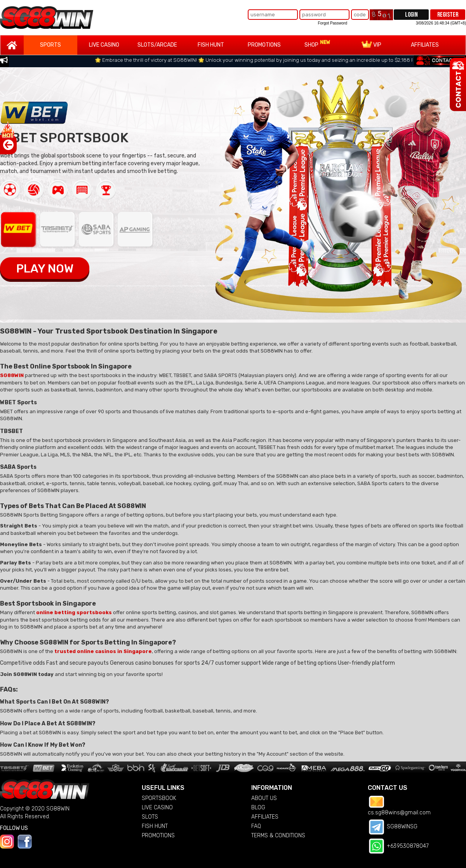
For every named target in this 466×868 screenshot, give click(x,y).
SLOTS (150, 817)
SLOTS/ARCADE (157, 45)
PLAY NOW (45, 269)
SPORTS (50, 45)
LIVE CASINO (104, 45)
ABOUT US (264, 798)
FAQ (256, 826)
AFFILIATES (425, 45)
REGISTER (448, 15)
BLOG (258, 808)
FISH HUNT (211, 45)
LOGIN (411, 15)
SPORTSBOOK (159, 798)
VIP (371, 44)
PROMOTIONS (264, 45)
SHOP (317, 44)
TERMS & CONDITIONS (278, 836)
